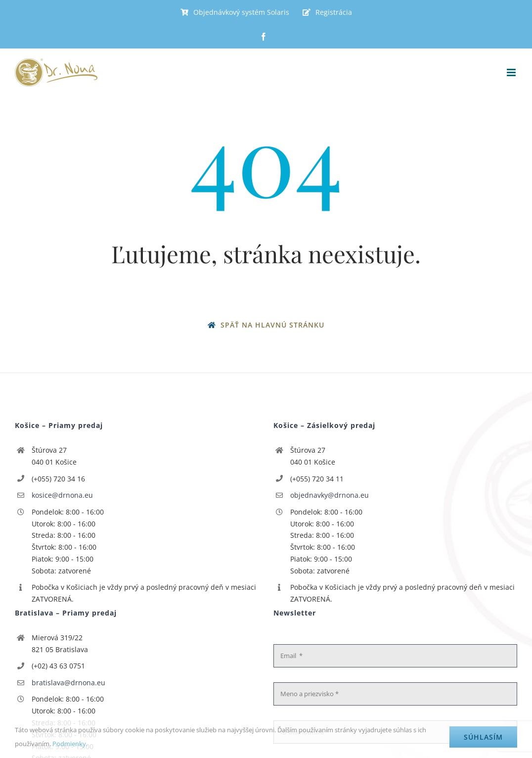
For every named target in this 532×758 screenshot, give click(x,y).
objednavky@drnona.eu (330, 495)
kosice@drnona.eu (62, 495)
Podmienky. (70, 744)
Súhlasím (483, 737)
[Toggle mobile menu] (512, 72)
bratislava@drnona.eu (68, 683)
